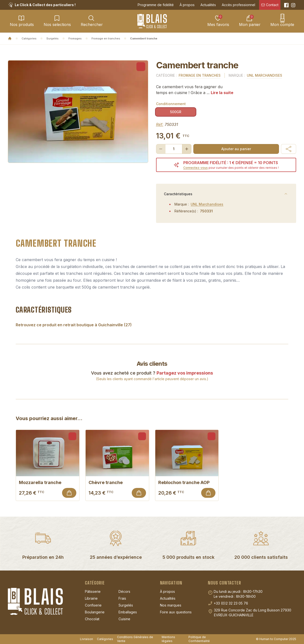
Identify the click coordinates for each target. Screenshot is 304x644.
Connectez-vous (196, 168)
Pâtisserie (93, 591)
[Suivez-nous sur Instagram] (293, 5)
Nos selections (57, 21)
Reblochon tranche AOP (187, 483)
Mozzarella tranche (48, 483)
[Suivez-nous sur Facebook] (286, 5)
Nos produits (22, 21)
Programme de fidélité (156, 5)
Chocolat (92, 619)
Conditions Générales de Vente (135, 639)
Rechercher (92, 21)
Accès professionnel (238, 5)
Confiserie (93, 605)
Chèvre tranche (117, 483)
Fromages (75, 38)
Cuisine (124, 619)
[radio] (176, 112)
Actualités (208, 5)
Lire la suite (222, 93)
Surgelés (53, 38)
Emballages (128, 612)
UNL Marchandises (264, 75)
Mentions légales (168, 639)
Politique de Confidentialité (199, 639)
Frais (122, 598)
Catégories (29, 38)
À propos (187, 5)
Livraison (86, 639)
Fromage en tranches (106, 38)
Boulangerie (95, 612)
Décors (124, 591)
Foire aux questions (176, 612)
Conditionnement (171, 104)
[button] (289, 149)
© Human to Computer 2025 (276, 639)
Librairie (91, 598)
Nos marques (171, 605)
